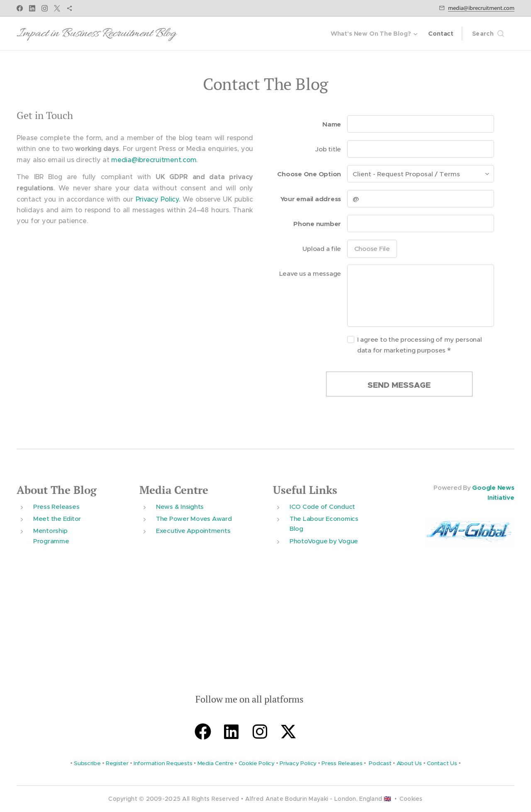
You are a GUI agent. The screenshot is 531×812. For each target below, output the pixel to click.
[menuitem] (374, 34)
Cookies (411, 799)
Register (117, 763)
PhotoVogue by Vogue (324, 541)
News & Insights (180, 506)
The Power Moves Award (194, 519)
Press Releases (56, 506)
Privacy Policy (298, 763)
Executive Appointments (193, 531)
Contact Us (442, 763)
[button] (488, 34)
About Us (409, 763)
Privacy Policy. (158, 199)
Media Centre (174, 490)
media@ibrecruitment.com (481, 8)
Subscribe (87, 763)
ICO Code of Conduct (322, 506)
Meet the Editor (57, 519)
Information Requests (163, 763)
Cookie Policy (257, 763)
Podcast (380, 763)
